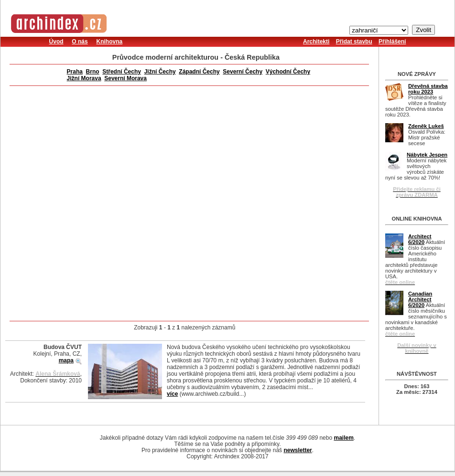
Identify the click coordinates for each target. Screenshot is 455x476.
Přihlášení (392, 42)
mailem (343, 438)
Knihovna (109, 42)
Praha (75, 72)
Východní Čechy (288, 72)
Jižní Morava (84, 78)
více (172, 394)
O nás (80, 42)
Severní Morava (125, 78)
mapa (66, 360)
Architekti (316, 42)
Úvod (56, 42)
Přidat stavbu (354, 42)
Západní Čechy (199, 72)
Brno (93, 72)
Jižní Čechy (160, 72)
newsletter (298, 450)
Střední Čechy (122, 72)
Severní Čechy (243, 72)
